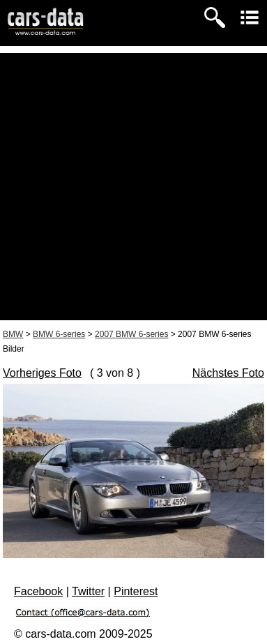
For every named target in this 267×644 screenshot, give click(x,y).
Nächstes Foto (228, 373)
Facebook (38, 591)
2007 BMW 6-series (131, 334)
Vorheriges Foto (42, 373)
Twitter (88, 591)
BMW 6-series (59, 334)
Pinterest (136, 591)
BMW (13, 334)
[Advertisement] (133, 187)
